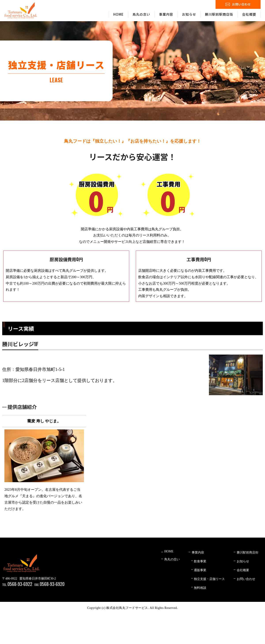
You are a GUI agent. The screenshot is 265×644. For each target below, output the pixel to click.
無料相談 (200, 588)
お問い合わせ (241, 4)
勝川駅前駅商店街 (219, 14)
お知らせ (189, 14)
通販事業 (200, 570)
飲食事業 (200, 561)
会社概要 (249, 14)
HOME (118, 14)
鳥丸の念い (141, 14)
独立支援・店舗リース (209, 579)
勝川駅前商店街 (248, 552)
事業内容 (166, 14)
